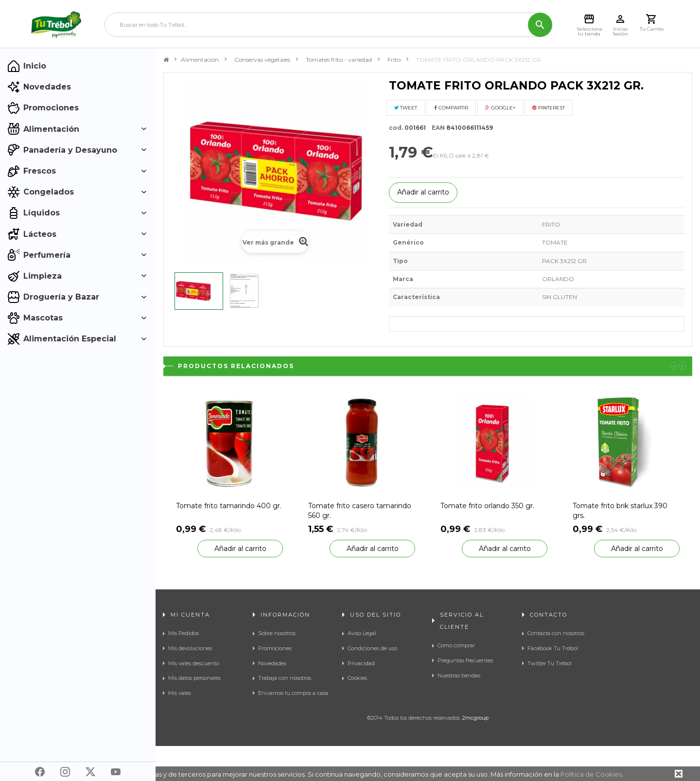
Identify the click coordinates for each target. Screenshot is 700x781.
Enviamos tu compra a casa (293, 693)
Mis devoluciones (190, 648)
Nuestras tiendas (459, 675)
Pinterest (549, 108)
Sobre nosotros (277, 633)
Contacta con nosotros (556, 633)
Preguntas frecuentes (465, 660)
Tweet (406, 108)
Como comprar (456, 645)
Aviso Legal (362, 633)
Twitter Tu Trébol (550, 663)
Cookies (357, 678)
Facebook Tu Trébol (553, 648)
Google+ (500, 108)
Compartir (451, 108)
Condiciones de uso (372, 648)
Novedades (272, 663)
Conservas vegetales (262, 60)
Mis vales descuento (194, 663)
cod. (396, 128)
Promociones (275, 648)
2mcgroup (475, 753)
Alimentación (200, 60)
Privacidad (361, 663)
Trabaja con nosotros (285, 678)
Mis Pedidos (184, 633)
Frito (394, 60)
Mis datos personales (194, 678)
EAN (436, 128)
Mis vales (180, 693)
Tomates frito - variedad (339, 60)
